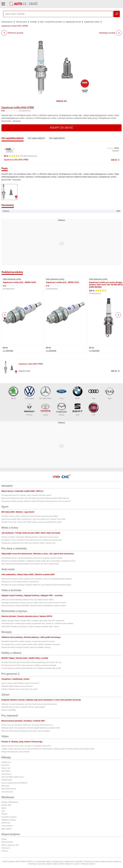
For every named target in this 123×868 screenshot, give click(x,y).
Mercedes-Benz (45, 393)
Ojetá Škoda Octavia (9, 789)
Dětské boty (6, 823)
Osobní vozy (6, 768)
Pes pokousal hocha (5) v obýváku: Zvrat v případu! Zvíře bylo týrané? (26, 495)
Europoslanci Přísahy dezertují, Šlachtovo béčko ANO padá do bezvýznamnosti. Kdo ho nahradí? (36, 501)
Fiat (94, 409)
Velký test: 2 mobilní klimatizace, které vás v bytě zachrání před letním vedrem (29, 704)
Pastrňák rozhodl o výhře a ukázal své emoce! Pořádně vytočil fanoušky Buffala (30, 516)
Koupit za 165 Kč (62, 128)
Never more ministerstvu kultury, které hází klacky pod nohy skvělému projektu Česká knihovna (35, 498)
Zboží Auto (5, 786)
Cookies (61, 864)
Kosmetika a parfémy (9, 817)
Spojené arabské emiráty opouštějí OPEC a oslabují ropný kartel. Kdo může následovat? (33, 621)
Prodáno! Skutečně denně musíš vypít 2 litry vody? (20, 689)
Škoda (13, 393)
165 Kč (114, 160)
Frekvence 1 (6, 848)
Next (118, 315)
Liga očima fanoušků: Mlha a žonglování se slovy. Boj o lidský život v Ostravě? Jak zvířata (33, 519)
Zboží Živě (5, 765)
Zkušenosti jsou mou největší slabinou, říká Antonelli (20, 582)
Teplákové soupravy (9, 820)
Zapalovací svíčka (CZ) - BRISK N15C (19, 282)
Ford (61, 393)
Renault (29, 409)
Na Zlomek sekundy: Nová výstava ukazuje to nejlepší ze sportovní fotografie (29, 665)
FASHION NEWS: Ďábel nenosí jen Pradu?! (17, 686)
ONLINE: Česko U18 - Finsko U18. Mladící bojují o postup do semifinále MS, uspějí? (31, 522)
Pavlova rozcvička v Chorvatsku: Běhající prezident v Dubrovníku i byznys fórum (30, 537)
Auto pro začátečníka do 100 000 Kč (14, 783)
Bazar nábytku (7, 829)
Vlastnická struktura (88, 864)
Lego (3, 811)
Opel (110, 393)
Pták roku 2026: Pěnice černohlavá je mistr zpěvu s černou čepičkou (26, 731)
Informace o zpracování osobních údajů (43, 864)
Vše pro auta (21, 22)
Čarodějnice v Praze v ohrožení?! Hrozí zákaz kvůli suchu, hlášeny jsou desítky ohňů (32, 540)
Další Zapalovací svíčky (12, 279)
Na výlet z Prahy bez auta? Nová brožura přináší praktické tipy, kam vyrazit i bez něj (31, 662)
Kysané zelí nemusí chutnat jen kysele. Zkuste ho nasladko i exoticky (26, 647)
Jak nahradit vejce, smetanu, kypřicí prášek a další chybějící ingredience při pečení (31, 644)
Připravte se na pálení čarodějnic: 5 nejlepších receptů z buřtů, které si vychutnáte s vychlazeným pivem (38, 561)
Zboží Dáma (6, 771)
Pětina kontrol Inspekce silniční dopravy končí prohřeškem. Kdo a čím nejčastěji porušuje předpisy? (37, 579)
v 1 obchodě (8, 351)
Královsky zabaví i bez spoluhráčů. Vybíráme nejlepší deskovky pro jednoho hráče (31, 728)
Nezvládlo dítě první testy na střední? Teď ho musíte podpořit (23, 707)
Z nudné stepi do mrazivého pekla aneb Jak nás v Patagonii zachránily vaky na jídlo (31, 668)
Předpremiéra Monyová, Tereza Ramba (15, 752)
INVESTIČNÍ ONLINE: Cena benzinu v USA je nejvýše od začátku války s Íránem (30, 627)
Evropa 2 (5, 851)
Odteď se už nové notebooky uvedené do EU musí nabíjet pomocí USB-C (28, 600)
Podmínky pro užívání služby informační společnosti (103, 861)
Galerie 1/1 (62, 101)
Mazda (61, 409)
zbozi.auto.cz (7, 22)
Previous (5, 315)
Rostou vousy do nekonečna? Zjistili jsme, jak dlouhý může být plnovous (27, 725)
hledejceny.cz (6, 762)
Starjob (4, 839)
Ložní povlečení (7, 826)
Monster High (6, 805)
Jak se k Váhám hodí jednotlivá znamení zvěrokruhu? (20, 683)
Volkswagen (29, 393)
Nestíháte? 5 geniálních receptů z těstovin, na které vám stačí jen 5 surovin (28, 641)
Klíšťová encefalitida (9, 710)
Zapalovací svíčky (92, 22)
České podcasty (7, 842)
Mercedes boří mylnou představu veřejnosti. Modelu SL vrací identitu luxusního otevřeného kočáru (36, 585)
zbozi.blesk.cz (6, 774)
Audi (94, 393)
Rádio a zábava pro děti (10, 845)
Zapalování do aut (73, 22)
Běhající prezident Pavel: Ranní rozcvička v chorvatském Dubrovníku (26, 746)
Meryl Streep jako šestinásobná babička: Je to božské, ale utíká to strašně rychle (30, 564)
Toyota (45, 409)
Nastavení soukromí (73, 864)
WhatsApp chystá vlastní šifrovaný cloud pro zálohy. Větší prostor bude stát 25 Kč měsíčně (34, 603)
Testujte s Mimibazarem (10, 802)
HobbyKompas (7, 780)
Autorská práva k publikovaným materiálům (68, 861)
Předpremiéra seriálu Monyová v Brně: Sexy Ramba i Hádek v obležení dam (29, 543)
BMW (78, 393)
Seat (78, 409)
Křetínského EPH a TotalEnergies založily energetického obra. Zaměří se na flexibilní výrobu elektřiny (37, 623)
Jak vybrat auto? (7, 792)
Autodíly (33, 22)
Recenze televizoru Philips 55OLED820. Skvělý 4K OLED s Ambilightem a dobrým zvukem (34, 606)
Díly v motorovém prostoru (51, 22)
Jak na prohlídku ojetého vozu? (13, 777)
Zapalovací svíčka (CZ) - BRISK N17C (63, 282)
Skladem (116, 151)
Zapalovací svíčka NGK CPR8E (18, 107)
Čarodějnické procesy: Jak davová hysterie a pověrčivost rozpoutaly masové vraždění (32, 558)
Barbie (4, 808)
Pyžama (4, 814)
